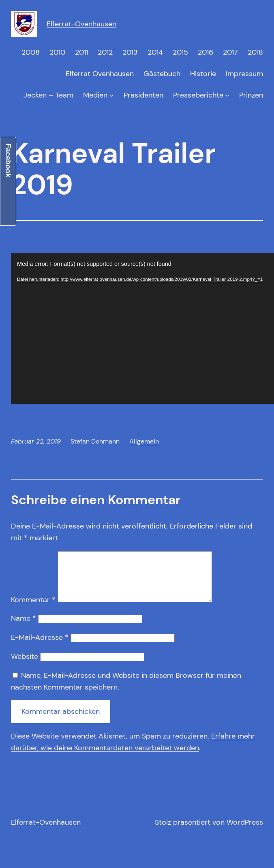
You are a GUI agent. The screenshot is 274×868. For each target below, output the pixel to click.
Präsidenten (143, 95)
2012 (105, 52)
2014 (155, 52)
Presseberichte (198, 95)
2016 (205, 52)
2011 (81, 52)
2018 (255, 52)
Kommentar (33, 609)
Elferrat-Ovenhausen (81, 24)
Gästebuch (162, 74)
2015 (180, 52)
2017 (230, 52)
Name (24, 628)
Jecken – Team (48, 95)
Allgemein (144, 441)
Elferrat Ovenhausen (100, 74)
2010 (57, 52)
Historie (203, 74)
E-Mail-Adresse (40, 647)
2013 (130, 52)
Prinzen (251, 95)
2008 (31, 52)
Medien (95, 95)
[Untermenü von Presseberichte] (227, 95)
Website (25, 666)
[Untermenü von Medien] (112, 95)
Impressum (244, 74)
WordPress (245, 832)
